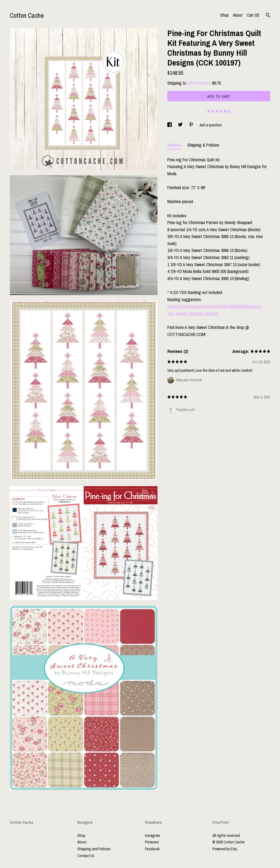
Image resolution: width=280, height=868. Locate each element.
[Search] (268, 16)
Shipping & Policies (203, 145)
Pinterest (152, 842)
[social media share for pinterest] (192, 125)
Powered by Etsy (225, 849)
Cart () (253, 15)
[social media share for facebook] (170, 125)
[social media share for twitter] (181, 125)
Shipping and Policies (94, 849)
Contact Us (86, 856)
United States (199, 83)
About (238, 15)
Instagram (152, 836)
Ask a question (211, 125)
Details (175, 145)
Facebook (152, 849)
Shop (224, 15)
